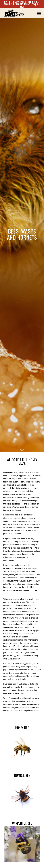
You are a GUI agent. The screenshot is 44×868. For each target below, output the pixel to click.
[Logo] (18, 13)
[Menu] (37, 13)
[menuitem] (37, 13)
